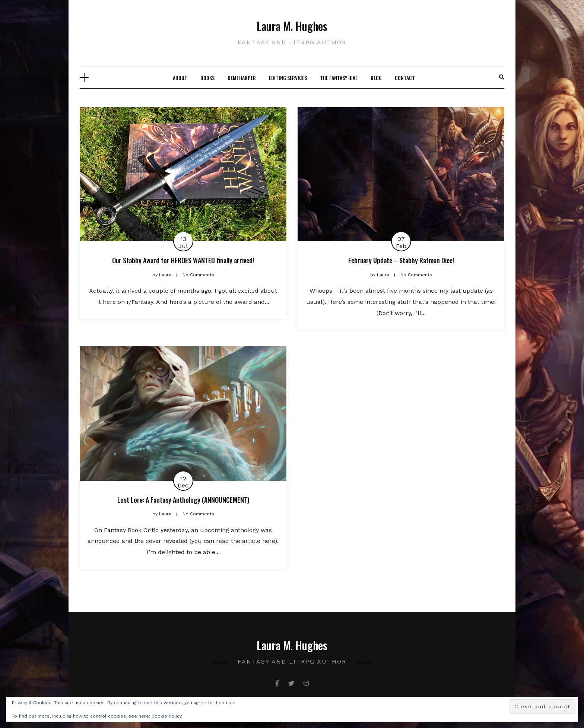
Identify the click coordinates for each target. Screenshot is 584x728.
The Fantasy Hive (339, 78)
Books (207, 78)
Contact (405, 78)
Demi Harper (242, 78)
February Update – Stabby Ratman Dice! (401, 260)
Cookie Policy (167, 716)
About (180, 78)
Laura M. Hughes (292, 26)
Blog (376, 78)
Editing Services (288, 78)
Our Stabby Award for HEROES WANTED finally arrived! (183, 260)
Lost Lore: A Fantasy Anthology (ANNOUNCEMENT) (183, 500)
